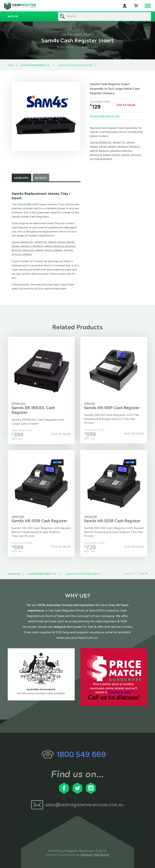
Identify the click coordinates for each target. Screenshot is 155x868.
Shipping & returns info (105, 116)
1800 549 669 (81, 754)
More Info (21, 178)
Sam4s (70, 47)
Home (11, 574)
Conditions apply (120, 692)
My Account (125, 6)
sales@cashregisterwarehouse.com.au (84, 805)
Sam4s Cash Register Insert (76, 65)
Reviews (41, 178)
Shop (11, 65)
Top (142, 574)
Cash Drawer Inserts (33, 65)
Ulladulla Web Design (95, 855)
